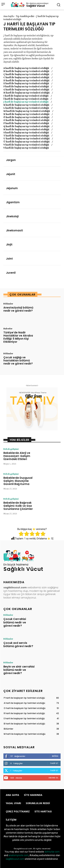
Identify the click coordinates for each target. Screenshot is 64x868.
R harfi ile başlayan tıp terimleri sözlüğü (26, 129)
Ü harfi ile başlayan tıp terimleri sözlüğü (26, 142)
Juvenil (11, 273)
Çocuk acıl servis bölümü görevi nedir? (18, 645)
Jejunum (12, 188)
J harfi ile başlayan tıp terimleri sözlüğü (26, 102)
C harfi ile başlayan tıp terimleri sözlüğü (26, 77)
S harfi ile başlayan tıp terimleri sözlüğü (26, 132)
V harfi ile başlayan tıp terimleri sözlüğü (26, 145)
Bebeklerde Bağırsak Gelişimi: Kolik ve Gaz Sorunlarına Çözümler (18, 506)
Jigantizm (13, 202)
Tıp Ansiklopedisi (25, 16)
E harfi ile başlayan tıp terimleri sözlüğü (26, 83)
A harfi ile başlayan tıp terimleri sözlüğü (26, 68)
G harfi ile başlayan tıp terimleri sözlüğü (26, 89)
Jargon (11, 160)
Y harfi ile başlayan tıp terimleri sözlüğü (26, 148)
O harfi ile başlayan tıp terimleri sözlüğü (26, 120)
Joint (9, 259)
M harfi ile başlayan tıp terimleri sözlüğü (27, 111)
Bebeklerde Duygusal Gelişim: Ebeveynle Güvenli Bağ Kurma (18, 481)
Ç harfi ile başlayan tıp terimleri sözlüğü (26, 74)
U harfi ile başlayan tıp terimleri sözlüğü (26, 138)
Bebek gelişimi (11, 449)
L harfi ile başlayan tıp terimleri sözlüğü (26, 108)
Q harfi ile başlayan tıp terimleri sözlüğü (26, 126)
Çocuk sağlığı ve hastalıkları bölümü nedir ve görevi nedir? (18, 360)
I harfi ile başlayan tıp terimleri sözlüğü (26, 96)
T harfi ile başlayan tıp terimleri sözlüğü (26, 136)
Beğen (55, 756)
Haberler (8, 328)
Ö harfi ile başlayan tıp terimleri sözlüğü (26, 117)
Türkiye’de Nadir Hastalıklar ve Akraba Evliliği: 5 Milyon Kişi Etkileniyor (18, 337)
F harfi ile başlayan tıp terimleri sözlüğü (26, 86)
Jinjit (9, 245)
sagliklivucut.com (15, 859)
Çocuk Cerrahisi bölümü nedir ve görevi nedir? (15, 622)
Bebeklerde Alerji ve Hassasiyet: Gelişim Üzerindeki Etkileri (17, 456)
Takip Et (54, 763)
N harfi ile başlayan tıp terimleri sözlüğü (26, 114)
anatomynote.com (19, 855)
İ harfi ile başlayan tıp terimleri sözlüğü (26, 99)
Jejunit (11, 174)
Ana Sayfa (9, 16)
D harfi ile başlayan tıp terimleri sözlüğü (26, 80)
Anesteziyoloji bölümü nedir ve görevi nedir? (18, 309)
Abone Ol (53, 778)
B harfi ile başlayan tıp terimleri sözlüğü (26, 71)
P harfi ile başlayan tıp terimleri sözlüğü (26, 123)
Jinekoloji (12, 216)
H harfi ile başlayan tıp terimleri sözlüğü (26, 93)
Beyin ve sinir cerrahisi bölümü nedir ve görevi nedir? (19, 670)
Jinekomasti (14, 230)
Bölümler (8, 304)
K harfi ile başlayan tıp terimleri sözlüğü (26, 105)
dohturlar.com (52, 852)
